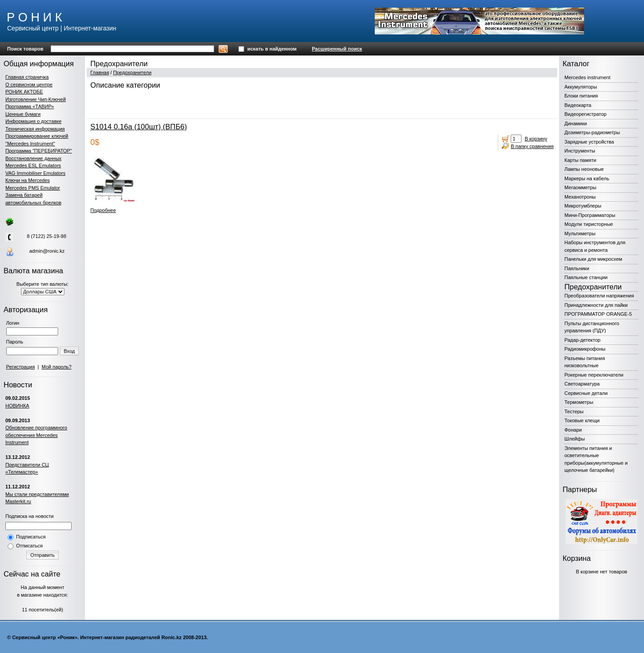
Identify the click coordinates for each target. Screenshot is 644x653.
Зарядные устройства (589, 142)
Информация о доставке (34, 121)
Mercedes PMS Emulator (33, 188)
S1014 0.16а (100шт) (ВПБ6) (139, 127)
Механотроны (580, 197)
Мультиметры (580, 233)
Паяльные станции (586, 277)
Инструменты (580, 151)
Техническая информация (35, 129)
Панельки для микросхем (593, 259)
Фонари (573, 430)
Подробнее (103, 210)
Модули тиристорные (589, 224)
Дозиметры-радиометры (592, 132)
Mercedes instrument (587, 77)
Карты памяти (580, 160)
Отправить (43, 555)
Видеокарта (578, 105)
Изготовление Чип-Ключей (36, 99)
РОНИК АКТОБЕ (24, 92)
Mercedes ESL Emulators (33, 165)
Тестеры (574, 411)
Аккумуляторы (581, 87)
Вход (70, 351)
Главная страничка (27, 77)
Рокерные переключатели (594, 375)
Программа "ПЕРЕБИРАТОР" (39, 151)
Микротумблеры (583, 206)
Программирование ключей (37, 136)
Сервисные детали (586, 393)
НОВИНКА (17, 406)
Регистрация (21, 367)
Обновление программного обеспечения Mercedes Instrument (36, 435)
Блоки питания (581, 96)
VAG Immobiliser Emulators (35, 173)
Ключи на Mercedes (28, 180)
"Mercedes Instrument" (30, 144)
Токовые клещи (582, 420)
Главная (100, 72)
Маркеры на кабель (587, 178)
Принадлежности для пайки (596, 305)
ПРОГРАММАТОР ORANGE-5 (598, 314)
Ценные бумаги (23, 114)
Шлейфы (575, 439)
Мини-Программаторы (590, 215)
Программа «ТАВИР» (30, 106)
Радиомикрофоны (585, 349)
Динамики (576, 123)
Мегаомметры (580, 187)
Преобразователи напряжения (599, 296)
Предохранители (132, 72)
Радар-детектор (583, 340)
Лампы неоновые (584, 169)
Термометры (579, 402)
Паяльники (577, 268)
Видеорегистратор (585, 114)
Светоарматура (582, 384)
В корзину (536, 139)
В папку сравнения (532, 146)
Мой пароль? (57, 367)
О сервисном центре (29, 85)
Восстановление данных (33, 158)
